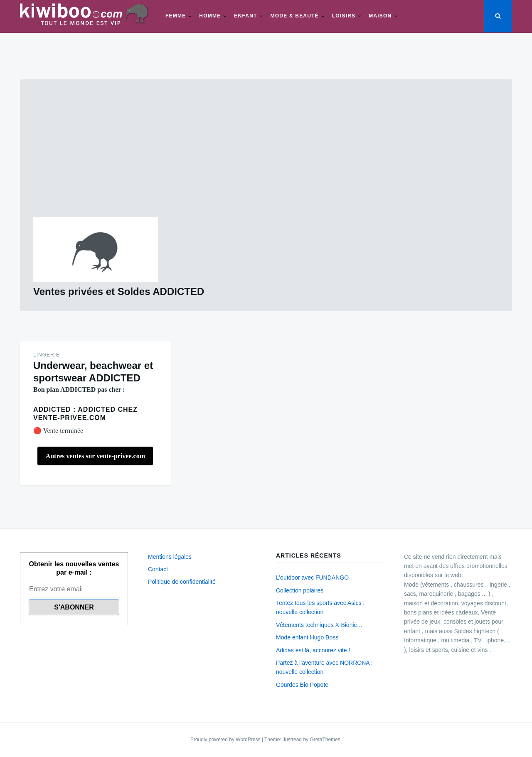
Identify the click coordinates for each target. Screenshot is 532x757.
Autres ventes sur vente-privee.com (95, 456)
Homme (210, 16)
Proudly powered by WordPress (226, 740)
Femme (176, 16)
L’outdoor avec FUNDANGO (312, 578)
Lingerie (47, 355)
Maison (380, 16)
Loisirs (344, 16)
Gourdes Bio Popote (302, 685)
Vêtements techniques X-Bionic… (319, 625)
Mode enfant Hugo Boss (307, 637)
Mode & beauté (295, 16)
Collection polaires (300, 590)
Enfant (245, 16)
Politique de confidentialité (182, 582)
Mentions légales (170, 557)
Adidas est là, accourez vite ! (313, 650)
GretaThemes (325, 740)
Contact (158, 569)
